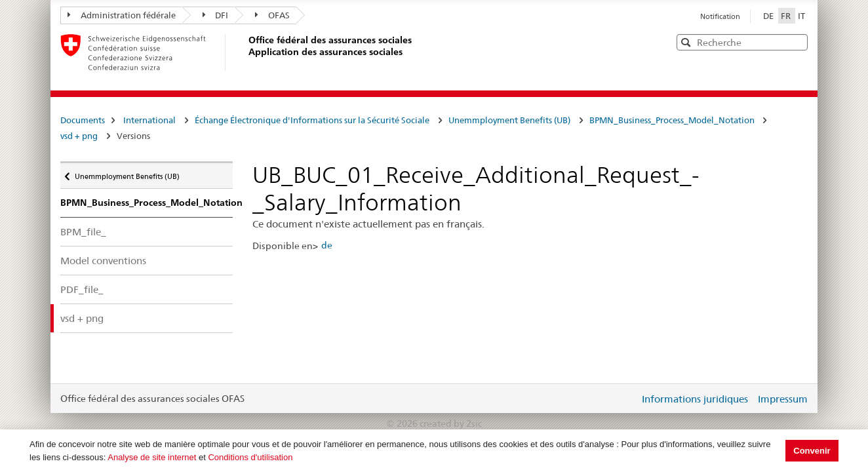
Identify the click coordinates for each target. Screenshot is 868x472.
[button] (797, 42)
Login (627, 399)
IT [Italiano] (801, 16)
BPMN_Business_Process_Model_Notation (673, 120)
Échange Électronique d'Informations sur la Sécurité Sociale (312, 120)
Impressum (783, 399)
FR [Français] (787, 16)
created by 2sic (451, 423)
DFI (216, 15)
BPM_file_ (83, 232)
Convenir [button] (812, 451)
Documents (83, 120)
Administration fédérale (122, 15)
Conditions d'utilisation (250, 457)
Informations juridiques (695, 399)
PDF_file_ (82, 289)
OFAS (272, 15)
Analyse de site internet (152, 457)
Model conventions (103, 261)
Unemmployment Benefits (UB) (509, 120)
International (149, 120)
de (327, 245)
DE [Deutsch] (769, 16)
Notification (720, 16)
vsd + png (79, 136)
